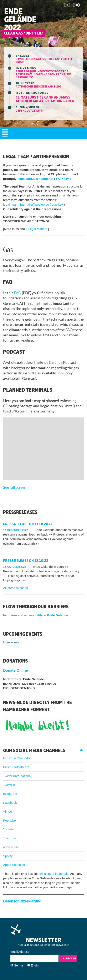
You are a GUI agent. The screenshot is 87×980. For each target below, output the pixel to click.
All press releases (15, 588)
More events (11, 642)
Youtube (9, 829)
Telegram (10, 838)
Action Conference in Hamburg (38, 86)
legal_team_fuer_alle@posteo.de (27, 204)
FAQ (18, 293)
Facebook (10, 803)
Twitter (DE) (11, 785)
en (76, 5)
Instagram (10, 794)
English (36, 965)
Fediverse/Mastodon (17, 758)
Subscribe (70, 958)
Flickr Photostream (16, 767)
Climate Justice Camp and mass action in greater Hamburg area (45, 99)
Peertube (9, 820)
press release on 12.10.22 (26, 561)
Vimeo (7, 812)
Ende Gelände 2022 (20, 19)
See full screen (15, 487)
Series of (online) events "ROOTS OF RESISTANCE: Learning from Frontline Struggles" (43, 74)
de (67, 5)
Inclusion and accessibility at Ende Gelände (36, 615)
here (61, 373)
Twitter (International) (18, 776)
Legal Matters (38, 229)
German (19, 965)
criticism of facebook (54, 874)
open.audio (11, 847)
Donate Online (16, 670)
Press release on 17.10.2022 (28, 524)
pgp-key (58, 204)
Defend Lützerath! (30, 110)
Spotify (8, 856)
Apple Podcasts (14, 865)
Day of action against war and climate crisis (44, 60)
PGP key (63, 179)
